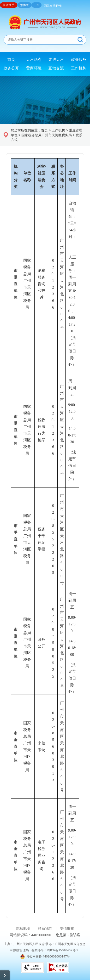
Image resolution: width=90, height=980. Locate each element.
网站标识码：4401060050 (30, 935)
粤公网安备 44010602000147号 (48, 956)
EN (37, 5)
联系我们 (45, 928)
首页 (44, 130)
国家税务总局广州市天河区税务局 (47, 135)
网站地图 (23, 928)
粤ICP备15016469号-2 (63, 950)
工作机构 (58, 130)
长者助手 (9, 5)
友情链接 (67, 928)
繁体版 (24, 5)
